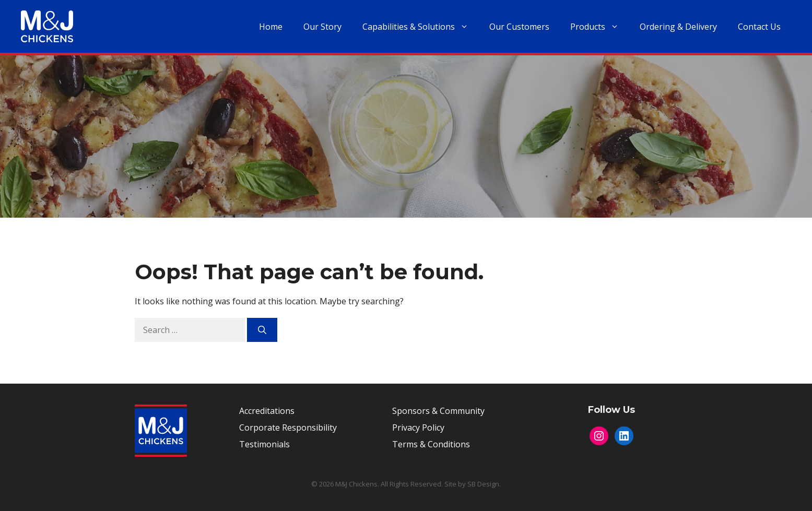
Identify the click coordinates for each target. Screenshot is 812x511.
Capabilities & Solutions (421, 27)
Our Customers (519, 27)
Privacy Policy (418, 427)
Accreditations (267, 411)
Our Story (322, 27)
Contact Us (759, 27)
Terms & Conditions (431, 444)
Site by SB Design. (473, 484)
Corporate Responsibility (288, 427)
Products (600, 27)
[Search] (262, 330)
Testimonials (264, 444)
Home (271, 27)
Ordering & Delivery (678, 27)
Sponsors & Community (438, 411)
